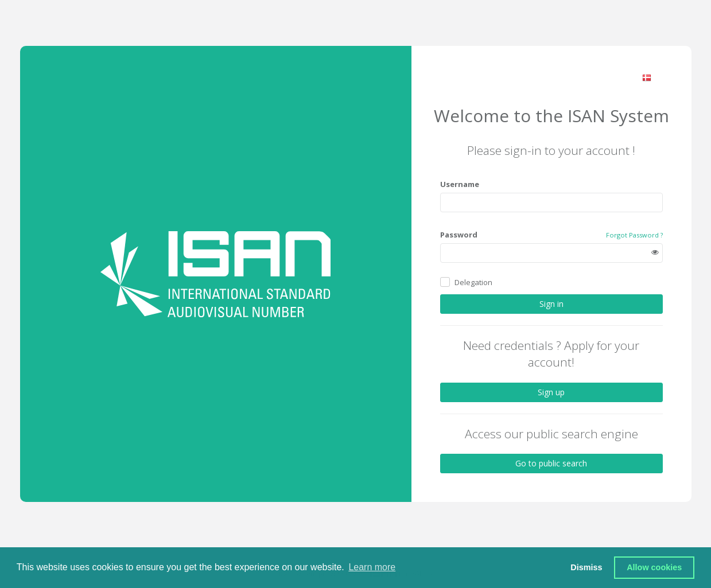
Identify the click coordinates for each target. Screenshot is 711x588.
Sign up (551, 392)
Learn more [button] (372, 567)
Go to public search (551, 463)
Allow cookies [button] (654, 567)
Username (460, 184)
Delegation (473, 282)
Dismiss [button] (586, 567)
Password (459, 235)
